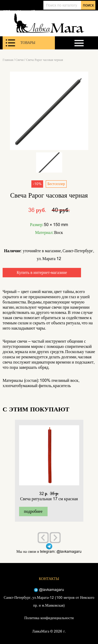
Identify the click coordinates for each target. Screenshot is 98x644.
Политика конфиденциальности (49, 618)
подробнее (33, 511)
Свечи (19, 60)
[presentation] (43, 538)
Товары (21, 43)
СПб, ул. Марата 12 (19, 11)
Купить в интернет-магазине (42, 272)
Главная (8, 60)
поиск (88, 5)
